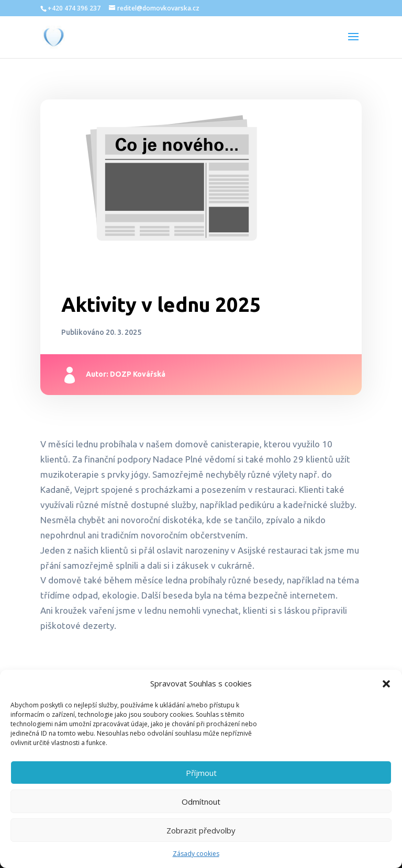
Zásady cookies (196, 854)
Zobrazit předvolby (201, 830)
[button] (386, 684)
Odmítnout (201, 802)
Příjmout (201, 773)
